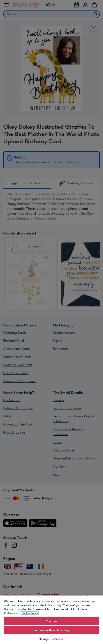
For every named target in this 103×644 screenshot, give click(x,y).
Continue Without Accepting (51, 630)
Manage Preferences (51, 639)
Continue (51, 621)
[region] (51, 620)
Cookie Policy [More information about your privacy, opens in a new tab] (30, 613)
